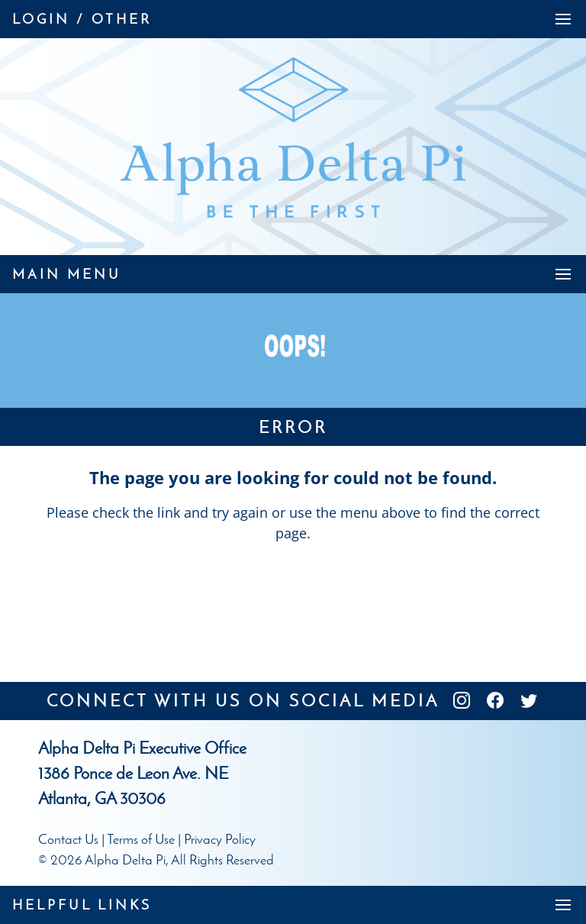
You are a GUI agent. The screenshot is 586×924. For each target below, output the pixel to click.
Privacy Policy (220, 839)
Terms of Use (141, 839)
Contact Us (68, 839)
